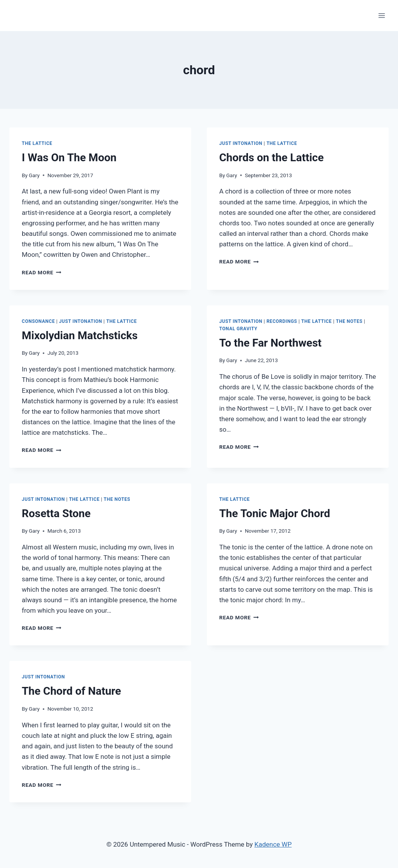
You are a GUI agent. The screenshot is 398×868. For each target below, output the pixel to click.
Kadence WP (273, 844)
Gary (34, 175)
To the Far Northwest (270, 343)
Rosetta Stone (56, 513)
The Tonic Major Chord (275, 513)
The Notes (349, 321)
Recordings (282, 321)
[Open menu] (381, 15)
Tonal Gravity (238, 329)
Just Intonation (241, 143)
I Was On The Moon (69, 158)
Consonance (38, 321)
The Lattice (37, 143)
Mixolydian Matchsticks (80, 336)
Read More (42, 272)
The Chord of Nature (71, 691)
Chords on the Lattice (271, 158)
